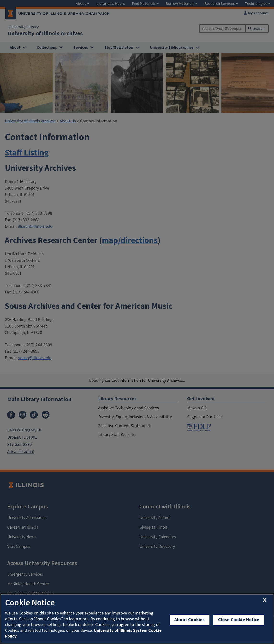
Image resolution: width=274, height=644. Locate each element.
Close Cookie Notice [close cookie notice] (239, 620)
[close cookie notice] (265, 600)
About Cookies (190, 620)
